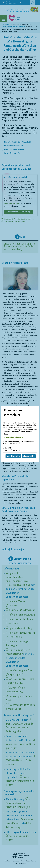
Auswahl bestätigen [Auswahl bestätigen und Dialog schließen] (13, 456)
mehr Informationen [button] (13, 444)
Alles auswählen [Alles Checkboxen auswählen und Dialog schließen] (29, 456)
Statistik (7, 448)
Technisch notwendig (19, 442)
